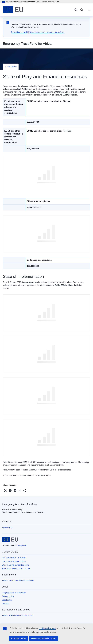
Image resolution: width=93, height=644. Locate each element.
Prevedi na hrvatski (19, 32)
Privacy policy (8, 596)
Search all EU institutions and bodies (18, 616)
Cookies (5, 604)
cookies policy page (47, 628)
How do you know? (50, 2)
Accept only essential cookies (44, 638)
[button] (5, 491)
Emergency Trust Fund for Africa (19, 504)
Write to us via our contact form (15, 565)
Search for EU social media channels (18, 581)
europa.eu (22, 546)
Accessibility (7, 527)
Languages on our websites (14, 593)
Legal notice (7, 600)
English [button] (76, 10)
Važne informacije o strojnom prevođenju (47, 32)
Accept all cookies (18, 638)
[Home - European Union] (13, 10)
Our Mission (12, 67)
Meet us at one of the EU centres (16, 569)
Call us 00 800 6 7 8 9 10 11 (14, 558)
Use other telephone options (14, 561)
